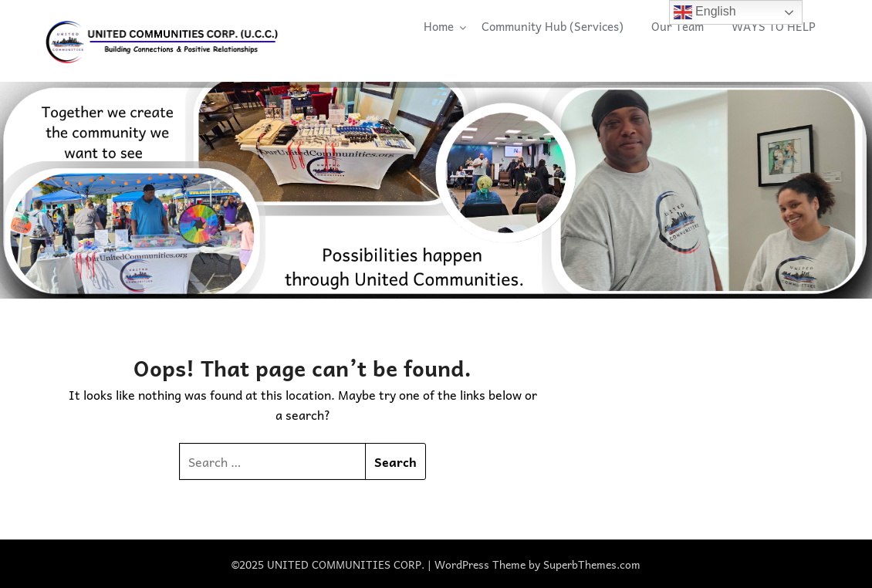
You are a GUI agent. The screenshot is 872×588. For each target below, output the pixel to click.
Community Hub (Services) (553, 26)
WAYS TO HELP (774, 26)
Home (439, 26)
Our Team (678, 26)
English (705, 12)
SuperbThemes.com (592, 564)
